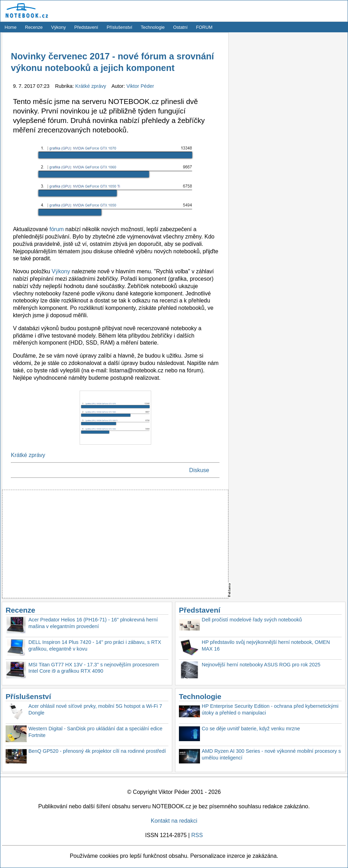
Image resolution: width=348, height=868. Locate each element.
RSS (197, 835)
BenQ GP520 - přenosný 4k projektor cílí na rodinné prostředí (97, 751)
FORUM (204, 27)
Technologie (153, 27)
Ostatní (180, 27)
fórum (57, 229)
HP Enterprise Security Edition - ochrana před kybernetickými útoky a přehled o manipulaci (270, 709)
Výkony (59, 27)
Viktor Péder (140, 86)
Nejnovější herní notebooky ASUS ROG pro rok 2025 (261, 665)
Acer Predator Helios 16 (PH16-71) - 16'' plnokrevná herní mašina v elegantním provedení (93, 623)
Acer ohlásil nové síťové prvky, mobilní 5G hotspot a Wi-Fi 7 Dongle (95, 709)
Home (11, 27)
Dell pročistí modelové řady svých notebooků (252, 620)
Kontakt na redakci (174, 821)
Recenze (34, 27)
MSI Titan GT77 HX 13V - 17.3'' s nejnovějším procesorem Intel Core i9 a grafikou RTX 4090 (94, 668)
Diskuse (199, 470)
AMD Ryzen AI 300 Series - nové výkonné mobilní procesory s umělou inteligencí (271, 754)
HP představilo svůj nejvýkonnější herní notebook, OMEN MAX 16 (266, 645)
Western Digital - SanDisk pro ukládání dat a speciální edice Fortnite (95, 732)
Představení (86, 27)
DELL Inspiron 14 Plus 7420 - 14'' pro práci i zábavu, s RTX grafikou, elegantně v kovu (95, 645)
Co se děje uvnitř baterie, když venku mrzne (251, 729)
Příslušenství (119, 27)
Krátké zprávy (92, 86)
